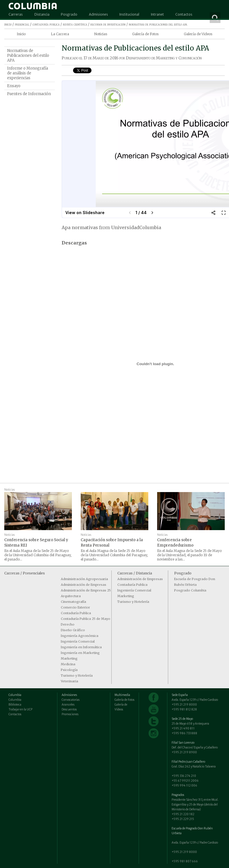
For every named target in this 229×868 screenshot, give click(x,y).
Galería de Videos (198, 34)
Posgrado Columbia (190, 590)
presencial (22, 24)
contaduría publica (46, 24)
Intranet (157, 14)
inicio (8, 24)
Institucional (129, 14)
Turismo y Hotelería (77, 675)
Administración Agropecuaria (84, 579)
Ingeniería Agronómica (80, 636)
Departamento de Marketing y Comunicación (164, 58)
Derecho (68, 624)
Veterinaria (69, 681)
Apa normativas (80, 227)
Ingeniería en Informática (81, 647)
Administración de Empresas (84, 585)
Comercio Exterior (75, 607)
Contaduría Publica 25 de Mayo (86, 619)
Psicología (69, 670)
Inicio (21, 34)
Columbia (15, 700)
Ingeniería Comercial (78, 641)
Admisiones (98, 14)
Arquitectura (71, 596)
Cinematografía (73, 602)
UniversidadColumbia (136, 227)
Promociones (70, 714)
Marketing (69, 658)
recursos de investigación (108, 24)
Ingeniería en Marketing (80, 653)
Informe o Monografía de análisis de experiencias (28, 73)
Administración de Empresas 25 (86, 590)
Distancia (42, 14)
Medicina (68, 664)
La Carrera (60, 34)
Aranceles (68, 705)
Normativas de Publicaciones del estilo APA (28, 56)
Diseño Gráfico (73, 630)
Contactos (184, 14)
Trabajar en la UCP (20, 709)
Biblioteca (15, 705)
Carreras (16, 14)
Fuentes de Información (29, 94)
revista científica (75, 24)
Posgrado (69, 14)
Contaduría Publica (76, 613)
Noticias (101, 34)
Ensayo (14, 86)
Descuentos (69, 709)
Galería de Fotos (145, 34)
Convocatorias (71, 700)
